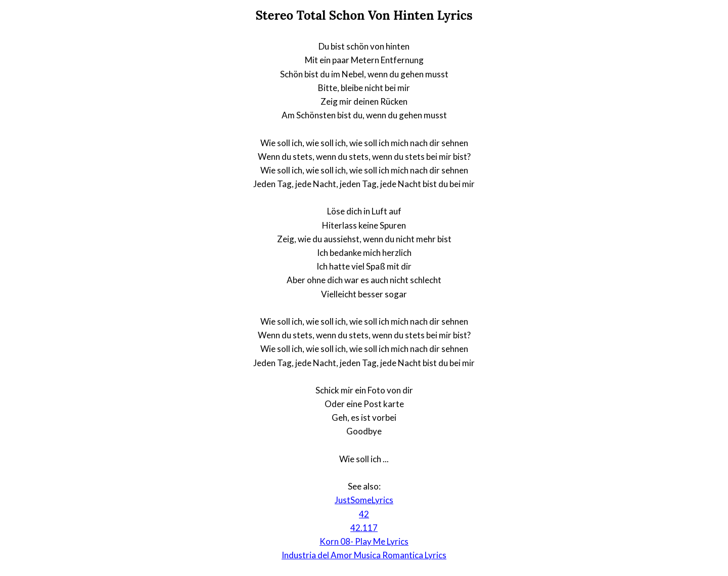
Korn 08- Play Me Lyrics (364, 541)
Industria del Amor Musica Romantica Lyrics (364, 555)
